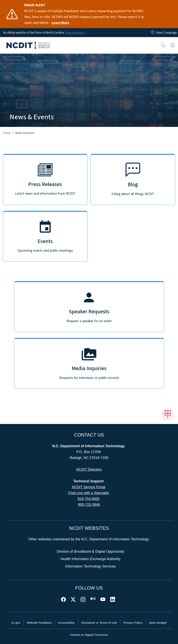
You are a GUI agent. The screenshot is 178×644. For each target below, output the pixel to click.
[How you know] (76, 33)
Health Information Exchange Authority (91, 559)
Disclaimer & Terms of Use (99, 623)
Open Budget (158, 623)
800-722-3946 (89, 505)
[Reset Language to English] (153, 33)
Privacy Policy (133, 623)
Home (7, 133)
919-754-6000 (89, 499)
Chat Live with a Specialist (89, 493)
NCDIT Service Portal (89, 487)
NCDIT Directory (89, 469)
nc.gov (16, 623)
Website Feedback (39, 623)
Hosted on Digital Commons (89, 635)
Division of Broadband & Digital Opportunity (90, 551)
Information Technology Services (90, 566)
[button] (160, 45)
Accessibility (66, 623)
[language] (166, 33)
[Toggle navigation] (173, 45)
